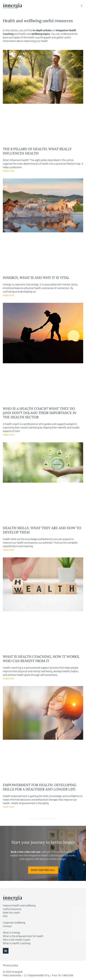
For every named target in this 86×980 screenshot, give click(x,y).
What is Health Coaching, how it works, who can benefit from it (41, 659)
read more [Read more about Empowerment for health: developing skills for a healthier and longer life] (9, 807)
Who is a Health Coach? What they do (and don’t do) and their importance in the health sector (40, 413)
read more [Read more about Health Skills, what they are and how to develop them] (9, 550)
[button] (82, 6)
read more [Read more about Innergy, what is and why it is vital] (9, 295)
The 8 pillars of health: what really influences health (37, 151)
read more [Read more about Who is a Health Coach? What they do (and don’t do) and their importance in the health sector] (9, 435)
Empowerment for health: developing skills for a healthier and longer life (40, 787)
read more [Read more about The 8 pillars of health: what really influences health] (9, 171)
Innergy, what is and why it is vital (36, 278)
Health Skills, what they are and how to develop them (42, 530)
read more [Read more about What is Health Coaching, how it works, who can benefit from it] (9, 678)
